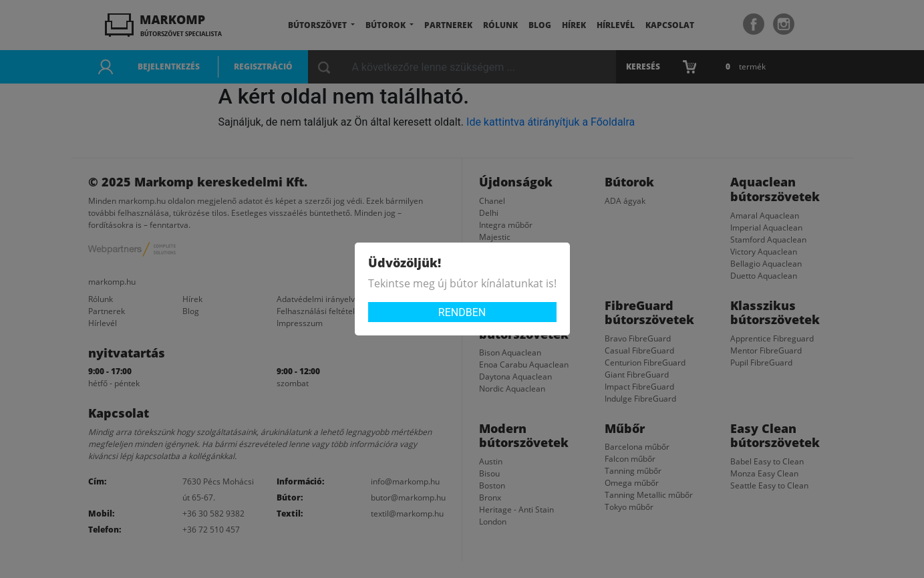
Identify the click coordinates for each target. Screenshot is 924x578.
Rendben (462, 312)
